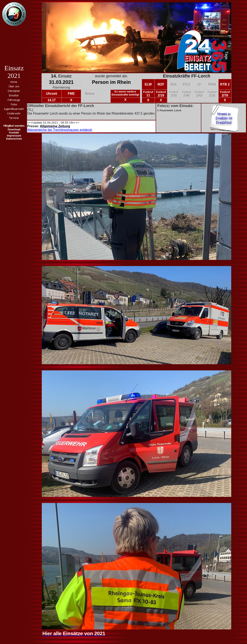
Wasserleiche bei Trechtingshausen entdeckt (60, 130)
